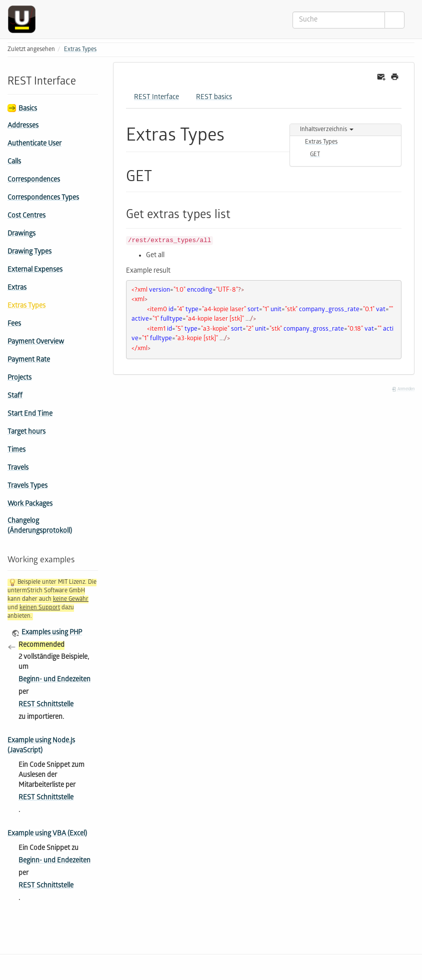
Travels (18, 468)
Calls (14, 162)
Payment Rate (29, 360)
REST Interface (156, 98)
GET (315, 155)
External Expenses (35, 270)
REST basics (214, 98)
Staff (15, 396)
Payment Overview (36, 342)
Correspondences (34, 180)
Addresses (23, 126)
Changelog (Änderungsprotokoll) (40, 527)
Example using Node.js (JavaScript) (41, 746)
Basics (28, 109)
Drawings (21, 234)
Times (16, 450)
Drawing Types (29, 252)
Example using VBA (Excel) (47, 834)
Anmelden (403, 389)
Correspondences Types (43, 198)
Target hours (26, 432)
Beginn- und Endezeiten (54, 680)
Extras (17, 288)
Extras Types (80, 50)
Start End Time (30, 414)
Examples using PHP (52, 633)
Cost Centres (26, 216)
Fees (14, 324)
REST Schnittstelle (46, 705)
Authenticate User (34, 144)
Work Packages (30, 505)
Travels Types (27, 486)
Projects (19, 378)
